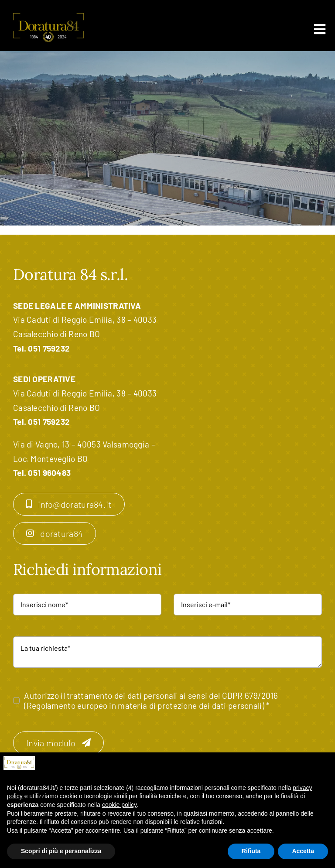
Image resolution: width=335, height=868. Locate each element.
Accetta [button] (303, 851)
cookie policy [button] (119, 805)
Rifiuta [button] (251, 851)
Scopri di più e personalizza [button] (61, 851)
